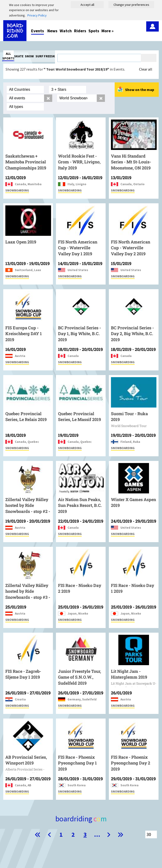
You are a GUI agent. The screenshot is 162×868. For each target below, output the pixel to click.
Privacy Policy (37, 15)
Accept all (87, 5)
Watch (66, 31)
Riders (80, 31)
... (97, 834)
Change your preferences (131, 5)
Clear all (146, 69)
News (52, 31)
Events (37, 31)
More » (107, 31)
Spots (94, 31)
